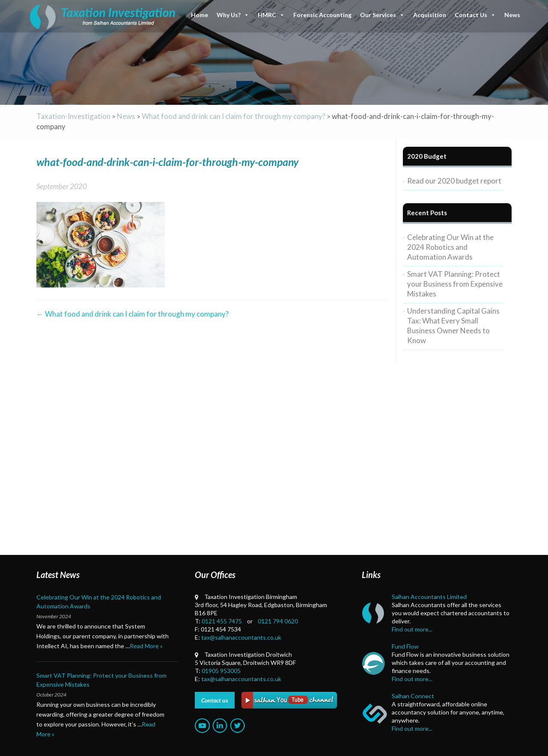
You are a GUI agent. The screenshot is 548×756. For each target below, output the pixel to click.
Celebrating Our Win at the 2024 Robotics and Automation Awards (450, 247)
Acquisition (430, 15)
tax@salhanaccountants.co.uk (241, 637)
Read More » (146, 646)
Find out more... (412, 629)
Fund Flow (405, 646)
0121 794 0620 (278, 621)
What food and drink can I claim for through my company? (133, 314)
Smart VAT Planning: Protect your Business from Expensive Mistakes (455, 284)
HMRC (271, 15)
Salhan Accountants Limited (429, 597)
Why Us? (233, 15)
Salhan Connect (413, 696)
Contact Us (475, 15)
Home (200, 15)
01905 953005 (221, 671)
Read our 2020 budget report (454, 181)
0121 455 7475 (222, 621)
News (512, 15)
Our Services (382, 15)
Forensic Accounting (322, 15)
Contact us (215, 700)
